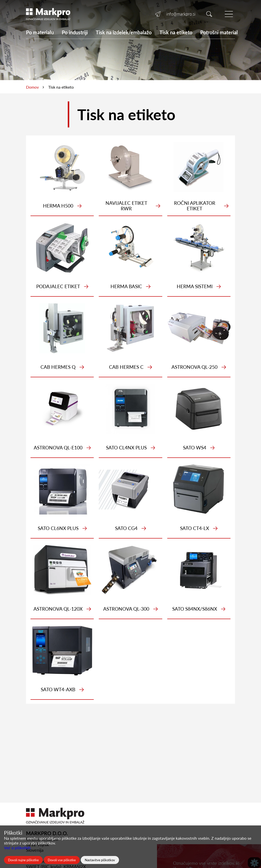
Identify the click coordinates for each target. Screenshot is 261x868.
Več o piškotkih (17, 848)
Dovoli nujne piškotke (23, 860)
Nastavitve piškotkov (100, 860)
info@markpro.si (181, 14)
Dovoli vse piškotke (62, 860)
